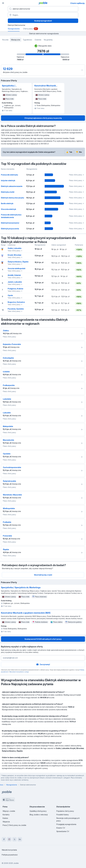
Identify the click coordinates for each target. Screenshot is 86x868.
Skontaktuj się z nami (43, 575)
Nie (79, 152)
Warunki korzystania (9, 850)
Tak (69, 152)
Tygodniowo (27, 40)
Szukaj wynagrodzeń (43, 21)
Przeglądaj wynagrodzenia (66, 824)
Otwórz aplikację (77, 3)
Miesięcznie (16, 40)
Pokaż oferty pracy (77, 175)
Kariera (5, 818)
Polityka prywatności (10, 855)
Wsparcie (6, 822)
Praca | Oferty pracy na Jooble (14, 825)
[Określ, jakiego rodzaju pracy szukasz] (43, 9)
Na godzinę (48, 40)
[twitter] (15, 839)
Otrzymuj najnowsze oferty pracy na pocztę (43, 118)
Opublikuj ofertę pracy (38, 811)
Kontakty (6, 815)
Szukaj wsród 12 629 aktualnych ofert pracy (43, 639)
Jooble (16, 863)
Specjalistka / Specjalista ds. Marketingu (9, 86)
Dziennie (38, 40)
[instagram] (9, 839)
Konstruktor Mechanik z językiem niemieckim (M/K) (45, 86)
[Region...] (43, 15)
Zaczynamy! (43, 664)
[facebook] (4, 839)
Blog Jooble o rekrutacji (39, 815)
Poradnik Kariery (63, 815)
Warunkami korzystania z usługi (19, 672)
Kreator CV (61, 828)
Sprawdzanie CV (63, 831)
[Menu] (3, 3)
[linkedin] (20, 839)
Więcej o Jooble (9, 811)
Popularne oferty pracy (65, 811)
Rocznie (5, 40)
